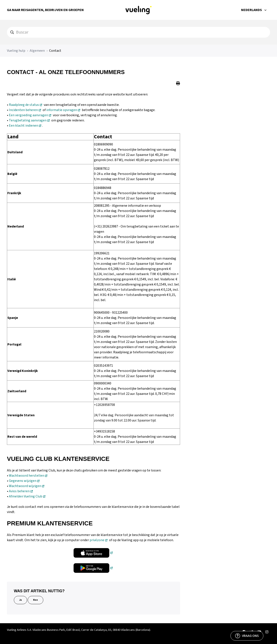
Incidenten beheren (23, 110)
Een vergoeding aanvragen (28, 115)
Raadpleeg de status (24, 105)
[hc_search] (138, 32)
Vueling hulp (16, 51)
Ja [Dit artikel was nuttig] (20, 600)
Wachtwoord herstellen (27, 476)
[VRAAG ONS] (247, 636)
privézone (97, 540)
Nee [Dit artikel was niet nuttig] (35, 600)
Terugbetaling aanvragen (28, 120)
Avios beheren (19, 491)
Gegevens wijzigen (23, 481)
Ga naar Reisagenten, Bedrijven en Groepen (45, 10)
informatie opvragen (62, 110)
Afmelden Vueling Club (26, 496)
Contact (55, 51)
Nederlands (252, 10)
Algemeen (37, 51)
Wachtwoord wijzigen (25, 486)
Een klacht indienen (23, 126)
